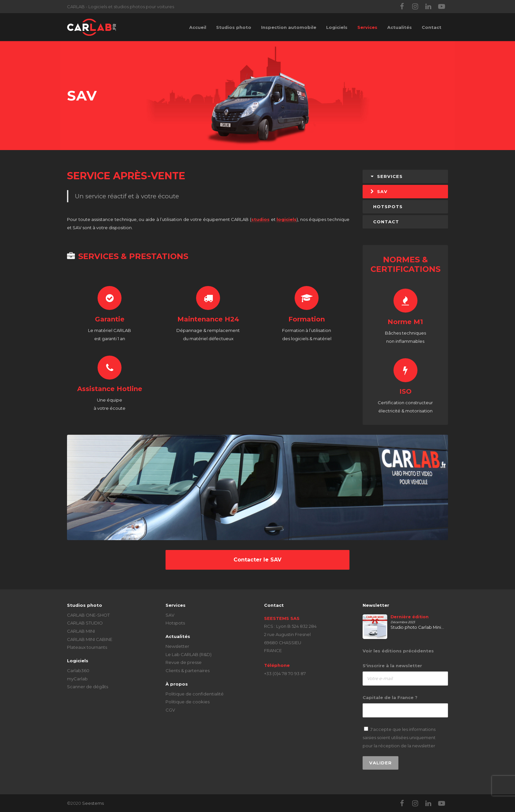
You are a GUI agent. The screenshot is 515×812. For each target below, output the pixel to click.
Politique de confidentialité (195, 694)
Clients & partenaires (188, 670)
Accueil (198, 27)
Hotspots (175, 623)
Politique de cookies (188, 702)
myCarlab (77, 679)
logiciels (287, 219)
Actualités (400, 27)
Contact (432, 27)
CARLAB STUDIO (85, 623)
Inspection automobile (289, 27)
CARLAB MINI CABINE (90, 639)
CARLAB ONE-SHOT (88, 615)
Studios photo (234, 27)
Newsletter (177, 646)
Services (367, 27)
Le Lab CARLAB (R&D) (189, 654)
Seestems (93, 803)
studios (260, 219)
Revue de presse (184, 662)
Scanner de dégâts (88, 687)
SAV (379, 191)
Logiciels (337, 27)
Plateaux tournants (87, 647)
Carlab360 (78, 670)
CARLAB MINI (81, 631)
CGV (170, 710)
